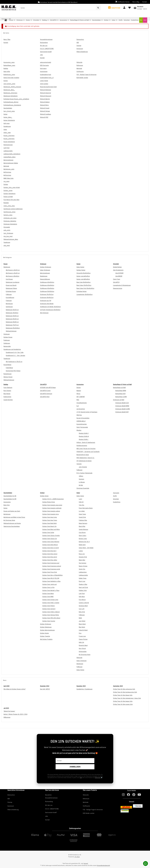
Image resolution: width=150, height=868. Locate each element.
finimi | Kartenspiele (82, 427)
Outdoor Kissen (8, 337)
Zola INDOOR (119, 276)
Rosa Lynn (82, 554)
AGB (81, 778)
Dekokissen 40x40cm (12, 313)
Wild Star (79, 415)
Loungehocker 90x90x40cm (85, 294)
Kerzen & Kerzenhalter (83, 418)
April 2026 (6, 686)
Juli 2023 (6, 708)
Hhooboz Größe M (84, 436)
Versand (86, 863)
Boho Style (7, 505)
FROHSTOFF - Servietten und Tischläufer (88, 452)
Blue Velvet (82, 627)
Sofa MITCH (116, 282)
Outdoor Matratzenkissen (47, 630)
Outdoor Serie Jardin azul (50, 584)
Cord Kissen (9, 279)
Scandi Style (82, 517)
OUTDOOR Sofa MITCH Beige (48, 388)
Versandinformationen (51, 798)
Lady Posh (82, 593)
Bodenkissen (44, 276)
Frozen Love (82, 636)
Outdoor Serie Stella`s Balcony (51, 612)
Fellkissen (9, 294)
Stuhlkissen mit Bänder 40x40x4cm (50, 307)
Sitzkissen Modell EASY (122, 412)
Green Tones (82, 514)
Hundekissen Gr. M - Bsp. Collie (15, 352)
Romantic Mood (83, 645)
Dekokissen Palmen (11, 288)
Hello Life (81, 642)
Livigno (81, 551)
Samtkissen (9, 307)
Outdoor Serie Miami (48, 593)
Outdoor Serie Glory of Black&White (52, 575)
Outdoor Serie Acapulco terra (51, 514)
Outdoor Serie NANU (48, 597)
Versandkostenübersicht (103, 865)
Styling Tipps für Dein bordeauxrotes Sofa (125, 692)
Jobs (47, 816)
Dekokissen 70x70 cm (12, 325)
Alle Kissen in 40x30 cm (13, 270)
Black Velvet (82, 624)
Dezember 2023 (81, 686)
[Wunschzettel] (130, 8)
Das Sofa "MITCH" (45, 689)
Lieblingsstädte (83, 575)
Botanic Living (83, 539)
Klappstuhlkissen (45, 279)
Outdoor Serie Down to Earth (51, 548)
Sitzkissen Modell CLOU (122, 403)
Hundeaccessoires (82, 445)
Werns (78, 394)
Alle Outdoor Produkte (46, 639)
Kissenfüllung (7, 365)
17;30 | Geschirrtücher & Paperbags (87, 412)
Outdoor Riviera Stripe (49, 502)
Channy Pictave (83, 639)
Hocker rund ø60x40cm (83, 279)
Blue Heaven (7, 394)
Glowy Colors (83, 536)
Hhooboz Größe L (84, 439)
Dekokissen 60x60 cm (12, 322)
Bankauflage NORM (121, 391)
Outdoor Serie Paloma (49, 606)
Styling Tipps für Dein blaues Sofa (123, 695)
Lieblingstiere (83, 572)
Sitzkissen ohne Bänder (47, 304)
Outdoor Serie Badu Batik (50, 523)
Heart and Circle (83, 587)
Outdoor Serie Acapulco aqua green (52, 505)
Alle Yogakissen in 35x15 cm (14, 362)
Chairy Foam (117, 279)
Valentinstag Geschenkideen (12, 526)
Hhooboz (79, 430)
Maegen (79, 391)
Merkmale (86, 802)
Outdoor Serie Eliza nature (50, 554)
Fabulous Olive (83, 520)
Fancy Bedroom (8, 388)
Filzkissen (9, 301)
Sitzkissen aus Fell (46, 301)
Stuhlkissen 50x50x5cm (47, 291)
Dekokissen (7, 267)
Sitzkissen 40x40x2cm (47, 297)
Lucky (80, 499)
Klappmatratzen (118, 288)
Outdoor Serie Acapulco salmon (51, 511)
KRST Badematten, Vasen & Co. (85, 458)
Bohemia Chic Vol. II (84, 542)
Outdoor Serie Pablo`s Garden (51, 603)
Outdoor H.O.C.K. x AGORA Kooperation (53, 499)
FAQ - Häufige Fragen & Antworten (93, 810)
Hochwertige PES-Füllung (13, 371)
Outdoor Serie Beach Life (49, 526)
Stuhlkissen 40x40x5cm (47, 282)
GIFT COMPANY (81, 397)
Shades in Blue (83, 584)
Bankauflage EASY (120, 394)
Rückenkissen (8, 374)
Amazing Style (83, 557)
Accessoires (7, 502)
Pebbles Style (83, 590)
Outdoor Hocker (81, 270)
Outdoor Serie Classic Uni (50, 539)
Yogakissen (7, 359)
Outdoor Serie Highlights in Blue (51, 581)
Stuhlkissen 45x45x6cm (47, 288)
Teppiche (79, 464)
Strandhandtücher (82, 403)
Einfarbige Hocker (82, 291)
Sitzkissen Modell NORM (122, 406)
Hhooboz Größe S (84, 433)
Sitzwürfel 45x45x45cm (84, 273)
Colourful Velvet (83, 630)
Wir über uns (49, 805)
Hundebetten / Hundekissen (84, 689)
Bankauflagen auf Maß (119, 388)
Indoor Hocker (80, 267)
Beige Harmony (83, 523)
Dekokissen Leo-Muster (13, 282)
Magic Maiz (82, 560)
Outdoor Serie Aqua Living (50, 517)
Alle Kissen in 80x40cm (13, 276)
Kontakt (145, 2)
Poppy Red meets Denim (86, 508)
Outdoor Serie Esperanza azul (51, 563)
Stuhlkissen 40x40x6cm (47, 285)
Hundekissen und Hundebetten (12, 349)
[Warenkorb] (140, 8)
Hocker (6, 508)
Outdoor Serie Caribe (48, 532)
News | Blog (136, 2)
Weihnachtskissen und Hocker (12, 523)
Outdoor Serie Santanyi (49, 609)
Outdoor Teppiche (45, 636)
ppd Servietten (81, 409)
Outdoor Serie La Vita (48, 587)
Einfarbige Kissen (11, 291)
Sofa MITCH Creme (45, 391)
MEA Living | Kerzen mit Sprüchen (86, 449)
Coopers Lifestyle (84, 603)
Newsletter (48, 795)
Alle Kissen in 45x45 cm (13, 273)
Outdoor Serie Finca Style (50, 572)
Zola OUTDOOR (119, 273)
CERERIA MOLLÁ (81, 421)
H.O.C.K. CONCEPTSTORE (52, 809)
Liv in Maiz (82, 511)
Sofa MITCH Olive (45, 397)
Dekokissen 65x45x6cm (13, 328)
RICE (78, 400)
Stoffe (115, 496)
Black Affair (82, 526)
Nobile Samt (82, 545)
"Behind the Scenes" (9, 711)
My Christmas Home (9, 520)
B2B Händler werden (89, 813)
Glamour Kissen (8, 377)
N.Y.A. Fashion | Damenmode (84, 473)
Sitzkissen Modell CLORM (123, 409)
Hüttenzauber (83, 651)
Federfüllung (9, 368)
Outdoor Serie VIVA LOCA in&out (51, 618)
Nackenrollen (7, 346)
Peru (80, 633)
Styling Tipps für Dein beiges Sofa (123, 701)
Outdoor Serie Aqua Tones (50, 520)
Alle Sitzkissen (44, 313)
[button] (114, 8)
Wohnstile (79, 658)
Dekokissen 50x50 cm (12, 316)
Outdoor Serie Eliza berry (49, 551)
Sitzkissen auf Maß (119, 400)
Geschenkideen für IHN (10, 499)
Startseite (116, 493)
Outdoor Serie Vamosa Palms (51, 615)
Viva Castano (83, 563)
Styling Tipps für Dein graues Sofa (123, 704)
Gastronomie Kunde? (51, 812)
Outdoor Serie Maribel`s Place (51, 590)
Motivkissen (9, 304)
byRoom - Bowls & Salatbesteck (86, 442)
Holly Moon (82, 597)
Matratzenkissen (45, 273)
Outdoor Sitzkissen (46, 267)
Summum (81, 479)
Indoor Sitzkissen (45, 270)
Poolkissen (7, 340)
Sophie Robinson (83, 529)
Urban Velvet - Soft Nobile (86, 548)
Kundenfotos (117, 502)
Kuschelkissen (10, 297)
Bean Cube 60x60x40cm (84, 282)
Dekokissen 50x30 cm (12, 310)
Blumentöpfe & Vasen (83, 455)
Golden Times (83, 578)
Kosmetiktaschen (82, 424)
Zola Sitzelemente (118, 270)
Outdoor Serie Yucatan (49, 621)
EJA (78, 406)
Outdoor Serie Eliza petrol (50, 557)
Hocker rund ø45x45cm (83, 276)
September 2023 (118, 686)
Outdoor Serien (44, 496)
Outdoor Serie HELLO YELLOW (51, 578)
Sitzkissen (7, 334)
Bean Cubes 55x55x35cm (84, 285)
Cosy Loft (82, 609)
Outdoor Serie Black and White (51, 529)
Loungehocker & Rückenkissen (122, 285)
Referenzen (86, 799)
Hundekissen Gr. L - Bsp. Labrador (15, 355)
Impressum (11, 806)
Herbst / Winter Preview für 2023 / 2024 (15, 714)
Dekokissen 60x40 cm (12, 319)
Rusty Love (82, 581)
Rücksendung (49, 801)
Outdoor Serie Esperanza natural (52, 566)
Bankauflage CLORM (121, 397)
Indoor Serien (80, 496)
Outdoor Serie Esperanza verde (51, 569)
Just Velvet (82, 621)
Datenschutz (98, 778)
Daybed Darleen (117, 267)
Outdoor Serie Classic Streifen (51, 536)
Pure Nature (82, 600)
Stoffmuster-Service (122, 2)
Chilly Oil (81, 502)
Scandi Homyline (8, 400)
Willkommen (7, 717)
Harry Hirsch (82, 648)
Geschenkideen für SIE (10, 496)
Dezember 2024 (45, 686)
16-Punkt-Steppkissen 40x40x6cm (50, 310)
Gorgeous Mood (83, 606)
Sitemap (10, 802)
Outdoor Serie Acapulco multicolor (52, 508)
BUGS (80, 618)
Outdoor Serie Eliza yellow (50, 560)
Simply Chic (82, 569)
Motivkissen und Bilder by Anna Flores (14, 517)
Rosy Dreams (7, 391)
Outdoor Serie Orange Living (50, 600)
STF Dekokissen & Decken (84, 461)
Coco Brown (82, 532)
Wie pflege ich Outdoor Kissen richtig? (15, 689)
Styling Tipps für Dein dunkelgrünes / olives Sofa (127, 698)
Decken (79, 388)
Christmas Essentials (83, 488)
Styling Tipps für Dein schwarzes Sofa (124, 689)
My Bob (81, 485)
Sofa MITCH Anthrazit (46, 394)
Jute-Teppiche (83, 467)
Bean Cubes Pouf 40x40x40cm (85, 288)
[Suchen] (58, 8)
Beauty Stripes (83, 566)
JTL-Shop (77, 857)
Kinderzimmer (7, 397)
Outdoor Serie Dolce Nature (50, 545)
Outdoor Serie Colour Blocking (51, 542)
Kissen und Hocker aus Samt (12, 511)
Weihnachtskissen (11, 331)
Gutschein (116, 499)
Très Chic (82, 505)
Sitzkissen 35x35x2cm (47, 294)
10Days (81, 476)
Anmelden (75, 767)
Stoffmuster (86, 806)
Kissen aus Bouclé (11, 285)
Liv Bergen (82, 482)
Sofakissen (7, 343)
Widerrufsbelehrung (13, 810)
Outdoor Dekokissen (46, 627)
